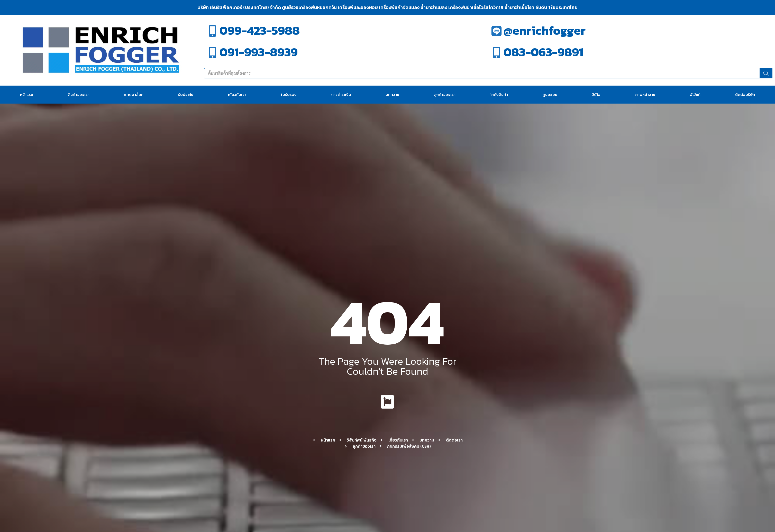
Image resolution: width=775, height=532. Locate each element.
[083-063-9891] (496, 53)
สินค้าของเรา (79, 94)
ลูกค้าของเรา (445, 94)
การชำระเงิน (341, 94)
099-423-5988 (260, 30)
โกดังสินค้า (499, 94)
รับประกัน (186, 94)
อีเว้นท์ (695, 94)
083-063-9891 (543, 52)
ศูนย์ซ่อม (550, 94)
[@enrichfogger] (496, 31)
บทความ (392, 94)
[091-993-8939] (212, 53)
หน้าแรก (27, 94)
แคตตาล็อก (134, 94)
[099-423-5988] (212, 31)
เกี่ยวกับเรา (237, 94)
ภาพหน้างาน (645, 94)
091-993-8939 (259, 52)
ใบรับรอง (289, 94)
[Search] (766, 73)
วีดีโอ (596, 94)
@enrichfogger (545, 30)
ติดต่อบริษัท (745, 94)
